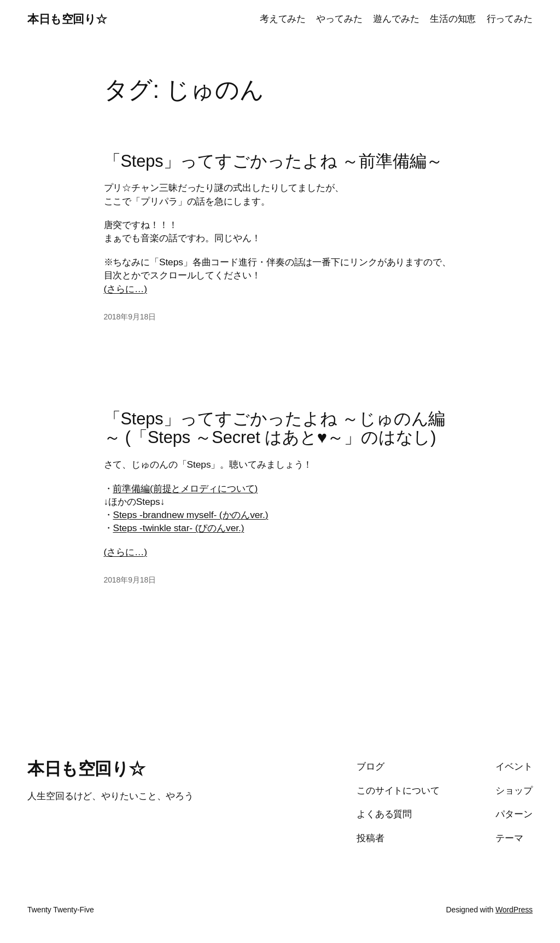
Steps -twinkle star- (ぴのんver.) (178, 528)
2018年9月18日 (130, 317)
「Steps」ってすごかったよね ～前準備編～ (274, 161)
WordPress (514, 910)
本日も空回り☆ (67, 19)
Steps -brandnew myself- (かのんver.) (190, 515)
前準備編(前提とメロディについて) (185, 488)
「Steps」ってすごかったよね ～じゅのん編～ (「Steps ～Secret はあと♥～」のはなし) (275, 429)
